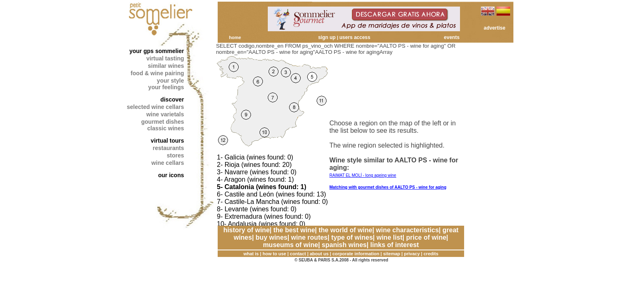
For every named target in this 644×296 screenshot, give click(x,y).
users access (355, 37)
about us (319, 254)
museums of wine (290, 245)
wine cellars (168, 163)
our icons (171, 175)
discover (172, 99)
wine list (390, 237)
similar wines (166, 66)
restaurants (168, 148)
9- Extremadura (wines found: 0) (264, 216)
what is (251, 254)
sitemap (392, 254)
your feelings (166, 87)
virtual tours (167, 141)
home (235, 37)
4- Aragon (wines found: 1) (255, 179)
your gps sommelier (157, 51)
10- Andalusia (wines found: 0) (261, 224)
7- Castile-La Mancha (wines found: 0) (272, 202)
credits (431, 254)
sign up (327, 37)
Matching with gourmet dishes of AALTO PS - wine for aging (388, 187)
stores (175, 155)
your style (170, 81)
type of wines (352, 237)
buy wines (271, 237)
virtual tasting (165, 58)
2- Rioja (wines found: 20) (254, 165)
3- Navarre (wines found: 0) (257, 172)
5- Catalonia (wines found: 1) (262, 187)
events (452, 37)
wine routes (309, 237)
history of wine (247, 230)
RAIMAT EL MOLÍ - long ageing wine (363, 175)
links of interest (395, 245)
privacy (412, 254)
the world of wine (346, 230)
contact (298, 254)
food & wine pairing (157, 73)
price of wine (426, 237)
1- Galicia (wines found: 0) (255, 157)
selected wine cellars (155, 107)
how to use (274, 254)
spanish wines (344, 245)
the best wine (294, 230)
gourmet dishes (163, 122)
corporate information (356, 254)
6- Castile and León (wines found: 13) (271, 194)
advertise (495, 28)
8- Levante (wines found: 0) (257, 209)
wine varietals (165, 114)
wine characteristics (407, 230)
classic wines (166, 128)
